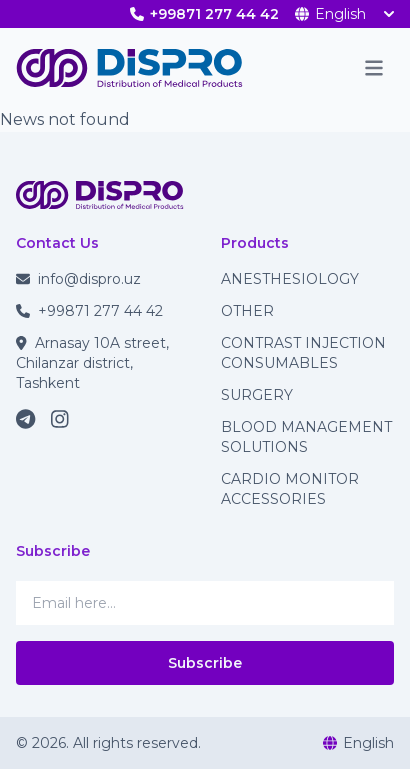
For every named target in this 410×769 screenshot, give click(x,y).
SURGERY (257, 395)
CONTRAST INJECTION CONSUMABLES (303, 353)
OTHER (247, 311)
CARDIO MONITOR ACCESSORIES (290, 489)
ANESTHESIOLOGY (290, 279)
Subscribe (205, 663)
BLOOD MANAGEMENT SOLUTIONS (306, 437)
